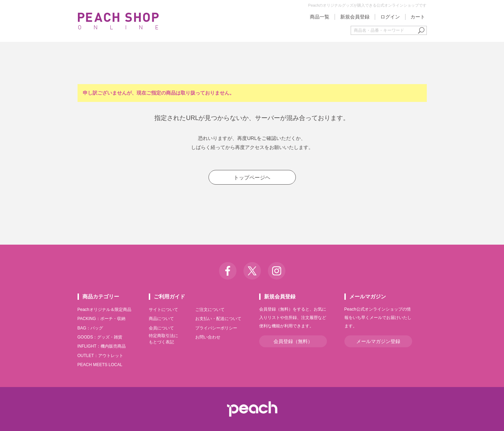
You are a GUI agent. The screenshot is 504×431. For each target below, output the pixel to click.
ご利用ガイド (169, 296)
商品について (161, 319)
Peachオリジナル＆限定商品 (104, 310)
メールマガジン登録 (378, 341)
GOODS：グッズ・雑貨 (100, 337)
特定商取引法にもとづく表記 (163, 339)
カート (418, 17)
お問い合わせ (208, 337)
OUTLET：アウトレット (100, 356)
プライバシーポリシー (216, 328)
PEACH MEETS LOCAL (100, 365)
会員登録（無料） (293, 341)
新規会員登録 (355, 17)
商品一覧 (320, 17)
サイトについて (163, 310)
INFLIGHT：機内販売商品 (102, 346)
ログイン (390, 17)
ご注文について (210, 310)
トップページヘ (252, 177)
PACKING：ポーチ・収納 (101, 319)
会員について (161, 328)
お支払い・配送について (218, 319)
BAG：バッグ (90, 328)
